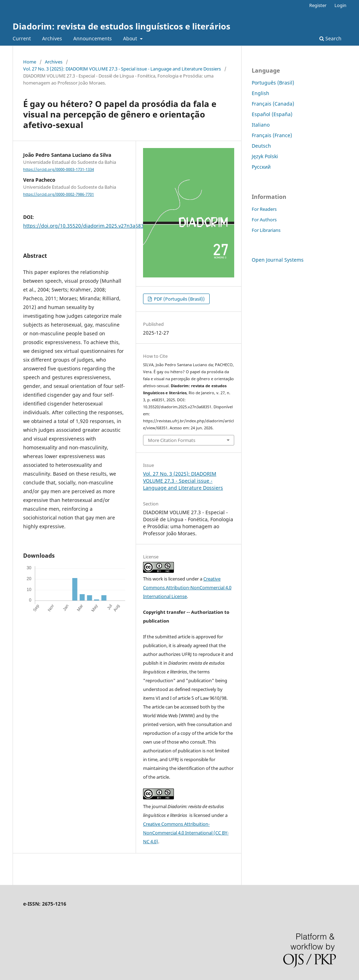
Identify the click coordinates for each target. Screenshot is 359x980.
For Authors (264, 220)
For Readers (264, 209)
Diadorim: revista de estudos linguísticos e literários (121, 26)
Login (340, 5)
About (131, 38)
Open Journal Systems (278, 260)
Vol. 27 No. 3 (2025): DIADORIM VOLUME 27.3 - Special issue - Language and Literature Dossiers (122, 69)
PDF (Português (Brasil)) (179, 299)
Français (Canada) (273, 104)
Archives (52, 38)
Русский (261, 167)
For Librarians (266, 230)
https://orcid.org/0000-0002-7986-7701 (59, 194)
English (260, 93)
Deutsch (261, 146)
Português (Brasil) (273, 83)
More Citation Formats (172, 440)
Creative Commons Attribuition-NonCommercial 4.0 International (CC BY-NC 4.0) (186, 833)
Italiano (261, 125)
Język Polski (265, 156)
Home (30, 62)
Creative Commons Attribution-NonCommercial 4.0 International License (187, 588)
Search (330, 38)
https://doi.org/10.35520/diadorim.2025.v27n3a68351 (86, 226)
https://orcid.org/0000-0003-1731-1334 (59, 169)
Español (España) (272, 114)
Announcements (93, 38)
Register (318, 5)
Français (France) (272, 135)
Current (22, 38)
